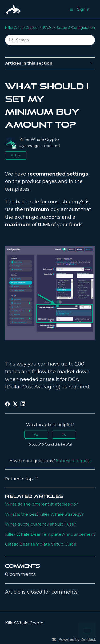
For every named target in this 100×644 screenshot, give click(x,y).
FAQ (47, 27)
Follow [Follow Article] (16, 155)
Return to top (22, 478)
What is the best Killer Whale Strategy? (44, 514)
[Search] (50, 40)
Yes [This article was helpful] (36, 434)
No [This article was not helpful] (64, 434)
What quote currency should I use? (41, 524)
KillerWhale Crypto (21, 27)
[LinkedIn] (23, 404)
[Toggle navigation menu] (72, 9)
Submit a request (73, 461)
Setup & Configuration (76, 27)
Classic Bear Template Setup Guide (41, 544)
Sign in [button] (83, 9)
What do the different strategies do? (41, 504)
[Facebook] (7, 404)
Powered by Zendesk (77, 639)
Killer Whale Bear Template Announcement (50, 534)
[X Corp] (15, 404)
